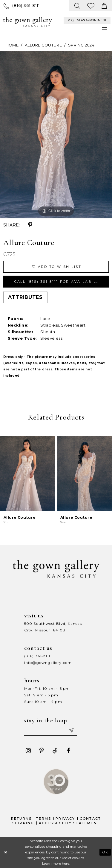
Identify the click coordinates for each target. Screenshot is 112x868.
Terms (44, 819)
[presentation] (28, 474)
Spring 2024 (81, 45)
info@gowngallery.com (48, 663)
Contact (90, 819)
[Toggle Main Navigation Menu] (105, 29)
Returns (21, 819)
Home (12, 45)
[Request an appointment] (87, 20)
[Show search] (78, 6)
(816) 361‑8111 (37, 656)
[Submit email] (71, 730)
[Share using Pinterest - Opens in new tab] (30, 225)
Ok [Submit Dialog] (106, 852)
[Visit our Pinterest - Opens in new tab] (42, 751)
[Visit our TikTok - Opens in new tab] (55, 751)
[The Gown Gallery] (28, 22)
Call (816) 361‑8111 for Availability (59, 282)
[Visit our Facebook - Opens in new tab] (68, 751)
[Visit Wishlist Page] (91, 6)
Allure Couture (43, 45)
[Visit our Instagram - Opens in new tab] (28, 751)
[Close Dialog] (6, 852)
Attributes (25, 297)
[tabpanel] (56, 135)
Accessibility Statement (69, 823)
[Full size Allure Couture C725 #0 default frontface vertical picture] (56, 135)
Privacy (65, 819)
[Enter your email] (50, 730)
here (66, 864)
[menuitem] (22, 6)
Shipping (23, 823)
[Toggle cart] (104, 6)
